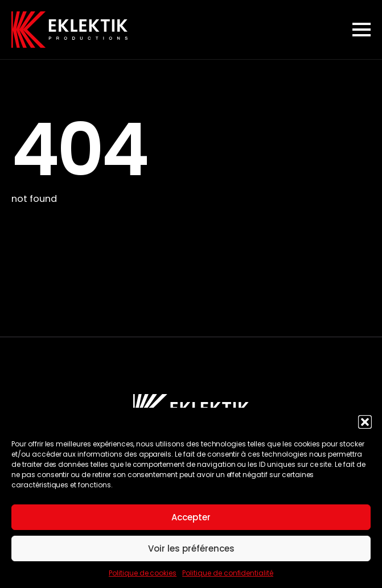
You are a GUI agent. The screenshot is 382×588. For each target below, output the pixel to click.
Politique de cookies (143, 573)
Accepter (191, 517)
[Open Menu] (362, 30)
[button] (365, 422)
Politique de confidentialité (228, 573)
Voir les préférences (191, 548)
